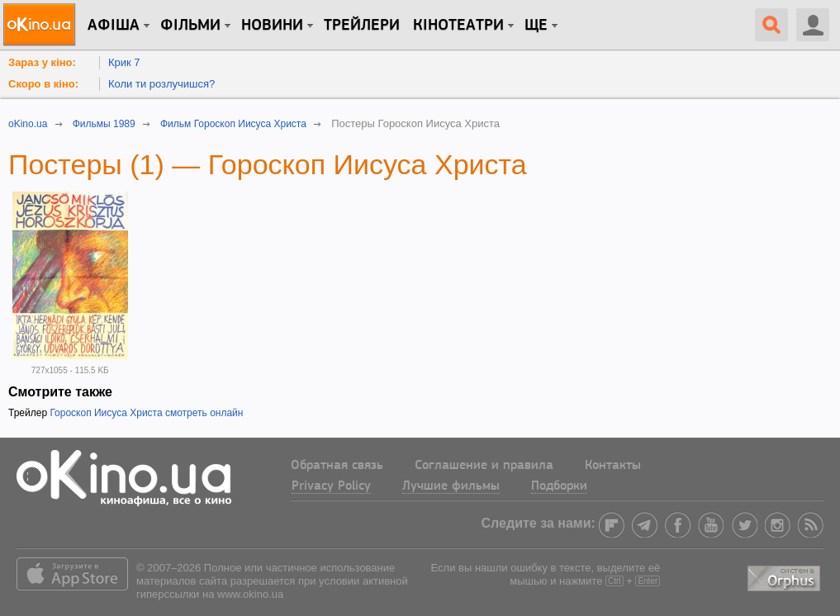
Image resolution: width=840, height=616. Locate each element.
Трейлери (362, 26)
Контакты (613, 466)
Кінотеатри (458, 26)
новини (272, 26)
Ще (536, 26)
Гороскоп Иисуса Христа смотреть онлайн (146, 413)
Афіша (114, 26)
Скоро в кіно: (43, 84)
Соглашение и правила (484, 466)
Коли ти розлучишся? (161, 84)
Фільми (190, 26)
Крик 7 (124, 62)
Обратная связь (337, 466)
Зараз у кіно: (42, 62)
